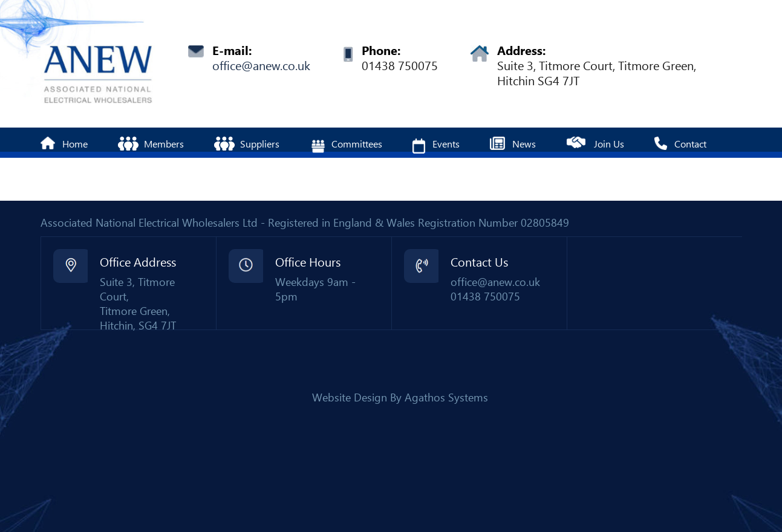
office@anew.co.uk (261, 66)
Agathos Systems (446, 397)
